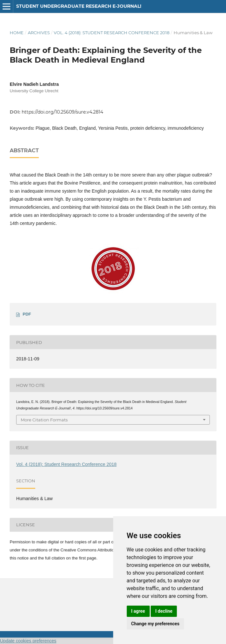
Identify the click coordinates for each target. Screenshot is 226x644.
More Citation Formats (44, 420)
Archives (39, 33)
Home (17, 33)
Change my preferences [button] (155, 624)
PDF (27, 314)
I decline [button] (164, 611)
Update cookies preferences (28, 641)
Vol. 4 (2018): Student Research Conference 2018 (112, 33)
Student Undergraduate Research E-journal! (79, 6)
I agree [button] (138, 611)
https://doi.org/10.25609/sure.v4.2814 (62, 112)
